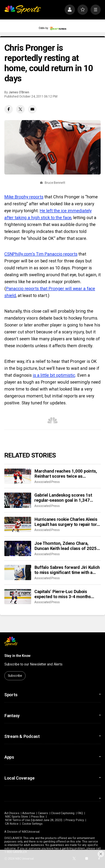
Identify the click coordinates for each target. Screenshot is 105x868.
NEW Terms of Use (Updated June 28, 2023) (34, 820)
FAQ (80, 813)
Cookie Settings (32, 824)
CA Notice (12, 824)
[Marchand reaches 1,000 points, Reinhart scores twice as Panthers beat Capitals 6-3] (18, 476)
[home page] (23, 10)
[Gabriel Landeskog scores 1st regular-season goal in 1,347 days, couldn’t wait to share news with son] (18, 500)
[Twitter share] (20, 109)
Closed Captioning (63, 813)
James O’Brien (19, 92)
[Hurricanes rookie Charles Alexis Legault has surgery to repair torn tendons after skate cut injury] (18, 524)
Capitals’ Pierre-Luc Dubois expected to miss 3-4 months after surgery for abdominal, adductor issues (63, 594)
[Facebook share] (9, 109)
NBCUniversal (31, 832)
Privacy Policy (75, 820)
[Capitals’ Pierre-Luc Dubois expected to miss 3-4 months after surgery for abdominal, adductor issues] (18, 597)
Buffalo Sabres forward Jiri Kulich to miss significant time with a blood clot (67, 570)
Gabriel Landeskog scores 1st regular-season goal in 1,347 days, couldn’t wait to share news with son (67, 498)
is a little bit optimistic (54, 375)
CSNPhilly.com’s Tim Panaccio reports (41, 254)
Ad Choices (12, 813)
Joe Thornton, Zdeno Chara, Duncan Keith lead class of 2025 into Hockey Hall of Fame (66, 546)
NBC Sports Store (16, 817)
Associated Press (47, 482)
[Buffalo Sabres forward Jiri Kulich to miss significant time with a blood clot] (18, 572)
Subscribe (15, 676)
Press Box (38, 817)
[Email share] (32, 109)
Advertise (29, 813)
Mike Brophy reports (24, 197)
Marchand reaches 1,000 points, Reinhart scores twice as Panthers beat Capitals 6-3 (66, 474)
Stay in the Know (17, 656)
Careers (43, 813)
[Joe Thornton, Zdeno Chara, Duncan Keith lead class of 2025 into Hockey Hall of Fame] (18, 548)
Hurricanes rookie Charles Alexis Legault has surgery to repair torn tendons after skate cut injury (67, 522)
